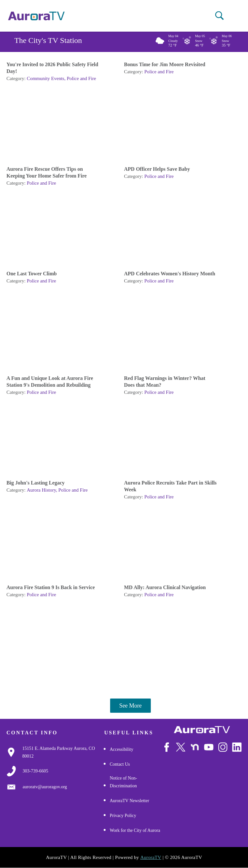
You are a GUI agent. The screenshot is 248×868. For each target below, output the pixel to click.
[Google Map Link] (63, 752)
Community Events (46, 78)
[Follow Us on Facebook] (167, 747)
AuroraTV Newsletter (129, 801)
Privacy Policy (123, 816)
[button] (219, 16)
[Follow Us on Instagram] (223, 747)
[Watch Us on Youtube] (209, 747)
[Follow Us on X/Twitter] (181, 747)
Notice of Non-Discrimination (124, 782)
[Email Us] (45, 787)
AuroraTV (151, 857)
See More (130, 706)
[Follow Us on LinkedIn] (237, 747)
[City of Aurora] (202, 730)
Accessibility (122, 749)
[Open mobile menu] (231, 16)
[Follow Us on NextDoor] (195, 747)
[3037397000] (35, 771)
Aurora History (41, 490)
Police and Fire (82, 78)
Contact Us (120, 764)
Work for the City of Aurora (135, 830)
